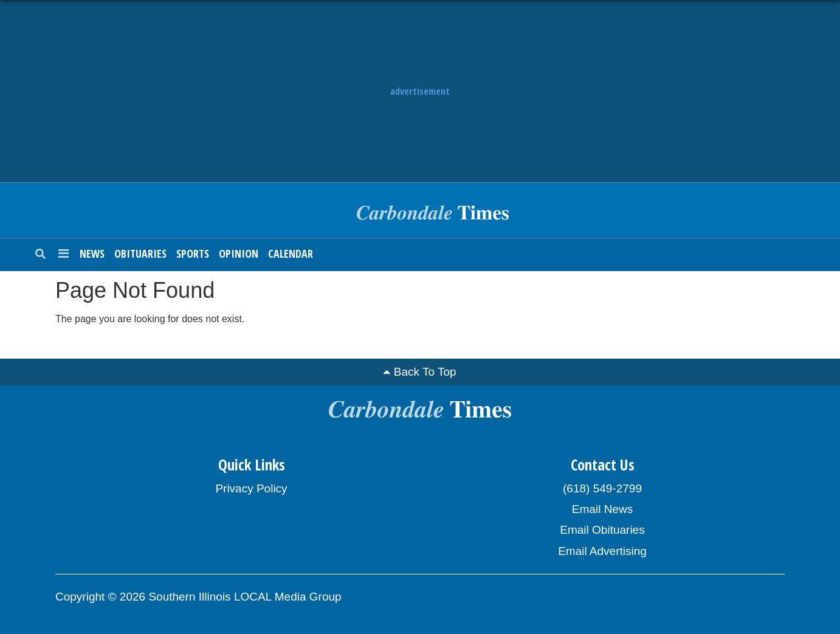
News (92, 253)
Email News (602, 509)
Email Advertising (602, 551)
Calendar (291, 253)
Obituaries (140, 253)
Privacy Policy (251, 488)
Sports (193, 253)
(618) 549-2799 (602, 488)
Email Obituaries (602, 530)
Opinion (239, 253)
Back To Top (425, 372)
